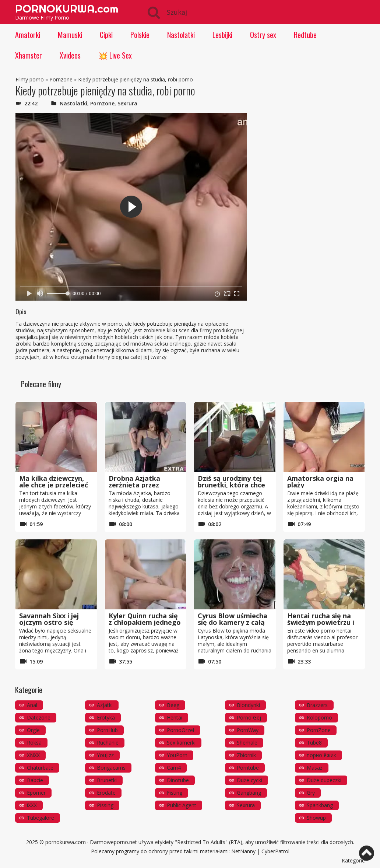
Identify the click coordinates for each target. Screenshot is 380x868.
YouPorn (177, 755)
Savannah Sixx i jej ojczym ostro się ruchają (49, 622)
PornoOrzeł (181, 730)
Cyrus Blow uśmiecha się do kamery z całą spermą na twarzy (233, 622)
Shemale (247, 743)
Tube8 (314, 743)
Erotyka (106, 717)
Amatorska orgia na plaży (320, 482)
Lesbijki (222, 35)
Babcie (35, 780)
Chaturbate (40, 768)
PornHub (107, 730)
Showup (316, 818)
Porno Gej (249, 717)
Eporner (36, 793)
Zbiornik (246, 755)
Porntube (248, 768)
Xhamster (29, 55)
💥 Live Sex (115, 55)
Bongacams (111, 768)
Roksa (34, 743)
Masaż (315, 768)
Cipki (106, 35)
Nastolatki (181, 35)
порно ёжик (321, 755)
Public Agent (182, 805)
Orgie (33, 730)
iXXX (32, 805)
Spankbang (320, 805)
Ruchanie (108, 743)
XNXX (33, 755)
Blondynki (248, 705)
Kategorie (353, 860)
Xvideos (70, 55)
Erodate (106, 793)
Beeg (173, 705)
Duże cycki (249, 780)
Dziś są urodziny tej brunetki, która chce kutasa (231, 485)
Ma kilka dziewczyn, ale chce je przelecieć (54, 482)
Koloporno (319, 717)
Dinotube (178, 780)
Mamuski (70, 35)
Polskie (140, 35)
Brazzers (317, 705)
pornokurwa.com (66, 842)
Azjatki (105, 705)
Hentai (175, 717)
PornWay (248, 730)
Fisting (175, 793)
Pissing (105, 805)
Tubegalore (41, 818)
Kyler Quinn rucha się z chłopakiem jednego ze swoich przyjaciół (145, 622)
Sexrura (127, 103)
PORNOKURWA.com (67, 8)
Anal (32, 705)
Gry (311, 793)
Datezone (39, 717)
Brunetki (107, 780)
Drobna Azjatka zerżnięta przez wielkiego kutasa (137, 485)
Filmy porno (30, 79)
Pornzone (61, 79)
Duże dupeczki (324, 780)
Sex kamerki (181, 743)
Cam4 (174, 768)
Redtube (305, 35)
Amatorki (28, 35)
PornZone (319, 730)
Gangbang (249, 793)
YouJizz (105, 755)
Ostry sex (263, 35)
